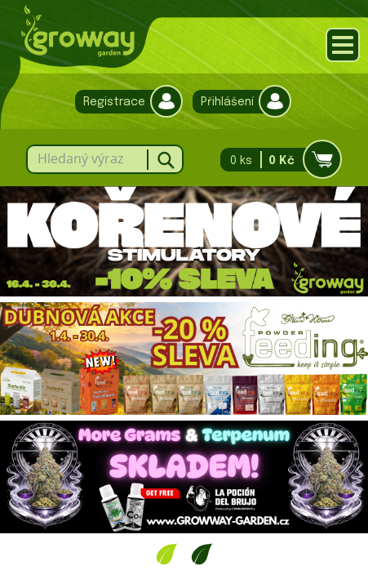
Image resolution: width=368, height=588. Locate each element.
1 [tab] (167, 554)
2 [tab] (202, 554)
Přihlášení (238, 102)
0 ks (276, 160)
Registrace (125, 102)
